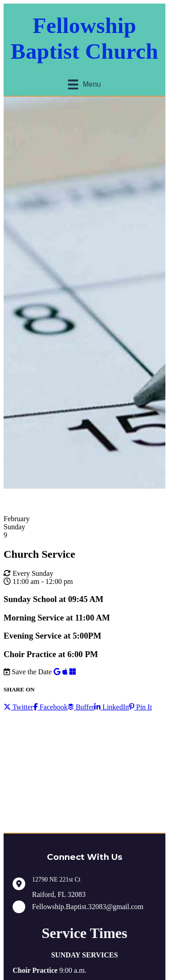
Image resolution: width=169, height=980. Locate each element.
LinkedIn (112, 707)
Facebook (50, 707)
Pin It (140, 707)
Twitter (18, 707)
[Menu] (84, 84)
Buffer (81, 707)
